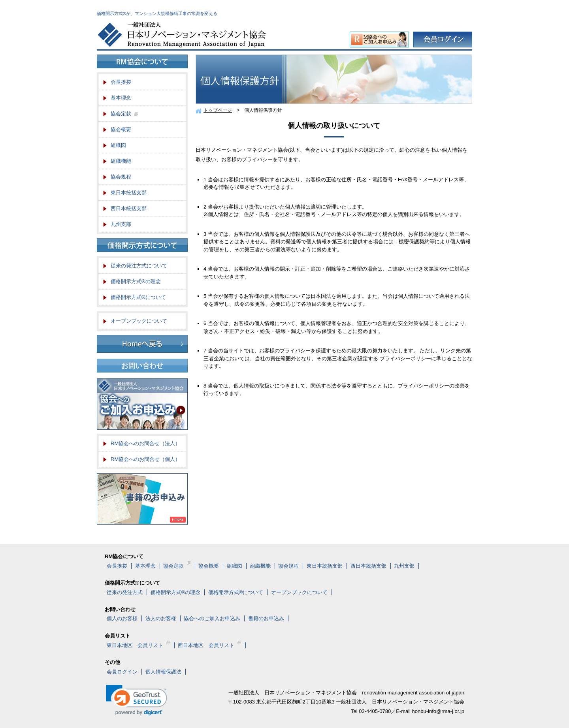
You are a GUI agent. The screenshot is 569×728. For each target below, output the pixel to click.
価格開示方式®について (138, 297)
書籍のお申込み (266, 618)
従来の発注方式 (125, 592)
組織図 (118, 145)
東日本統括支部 (129, 193)
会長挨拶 (121, 82)
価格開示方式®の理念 (136, 281)
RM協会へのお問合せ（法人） (145, 443)
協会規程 (121, 177)
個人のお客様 (122, 618)
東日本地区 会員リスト (138, 645)
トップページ (218, 110)
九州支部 (121, 224)
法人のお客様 (161, 618)
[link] (137, 700)
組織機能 (121, 161)
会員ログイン (122, 672)
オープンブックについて (139, 321)
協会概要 (121, 129)
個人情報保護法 (163, 672)
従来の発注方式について (139, 266)
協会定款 (124, 116)
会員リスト (118, 636)
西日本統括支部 (129, 208)
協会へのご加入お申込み (212, 618)
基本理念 (121, 98)
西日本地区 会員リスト (210, 645)
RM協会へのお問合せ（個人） (145, 459)
